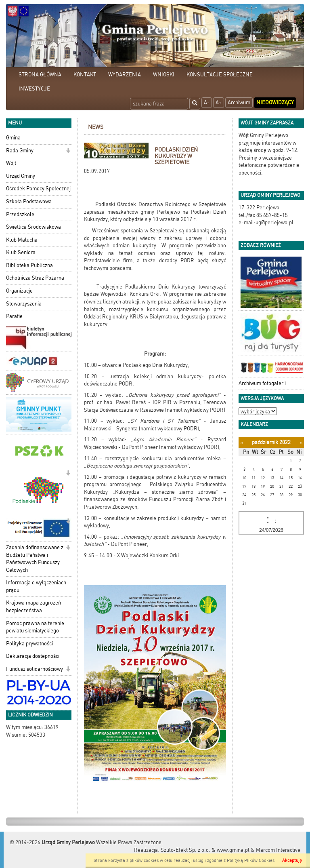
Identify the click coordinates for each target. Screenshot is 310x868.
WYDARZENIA (125, 75)
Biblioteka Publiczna (29, 265)
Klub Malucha (22, 240)
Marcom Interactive (278, 850)
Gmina (13, 138)
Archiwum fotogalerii (262, 383)
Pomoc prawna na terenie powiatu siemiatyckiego (35, 627)
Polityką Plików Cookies (251, 861)
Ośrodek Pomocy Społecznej (38, 189)
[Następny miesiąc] (301, 443)
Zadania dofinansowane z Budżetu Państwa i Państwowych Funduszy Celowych (35, 559)
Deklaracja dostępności (33, 656)
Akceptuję (292, 861)
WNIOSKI (164, 75)
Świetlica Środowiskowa (34, 227)
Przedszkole (20, 214)
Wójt (11, 163)
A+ (219, 102)
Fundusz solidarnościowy (35, 669)
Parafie (14, 316)
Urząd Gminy (21, 176)
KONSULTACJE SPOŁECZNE (220, 75)
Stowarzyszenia (24, 304)
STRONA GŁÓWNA (40, 75)
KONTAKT (85, 75)
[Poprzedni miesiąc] (242, 443)
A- (207, 102)
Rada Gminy (20, 151)
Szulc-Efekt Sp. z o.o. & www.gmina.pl (205, 850)
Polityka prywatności (29, 644)
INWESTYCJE (34, 89)
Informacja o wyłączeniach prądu (36, 586)
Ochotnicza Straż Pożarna (35, 278)
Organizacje (19, 291)
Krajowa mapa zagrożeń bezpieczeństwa (34, 607)
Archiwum (239, 102)
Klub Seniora (21, 252)
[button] (68, 151)
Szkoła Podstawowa (29, 201)
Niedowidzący (275, 102)
